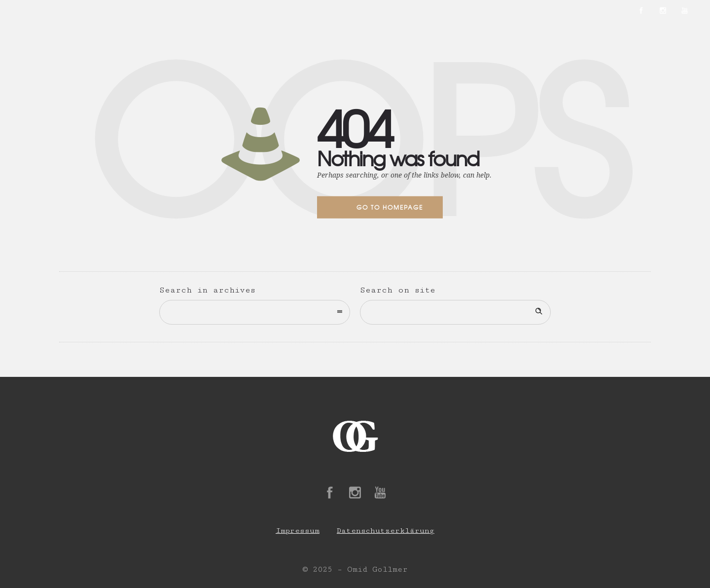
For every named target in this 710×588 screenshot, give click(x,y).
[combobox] (255, 312)
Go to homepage (390, 207)
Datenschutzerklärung (386, 531)
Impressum (298, 531)
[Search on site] (455, 312)
